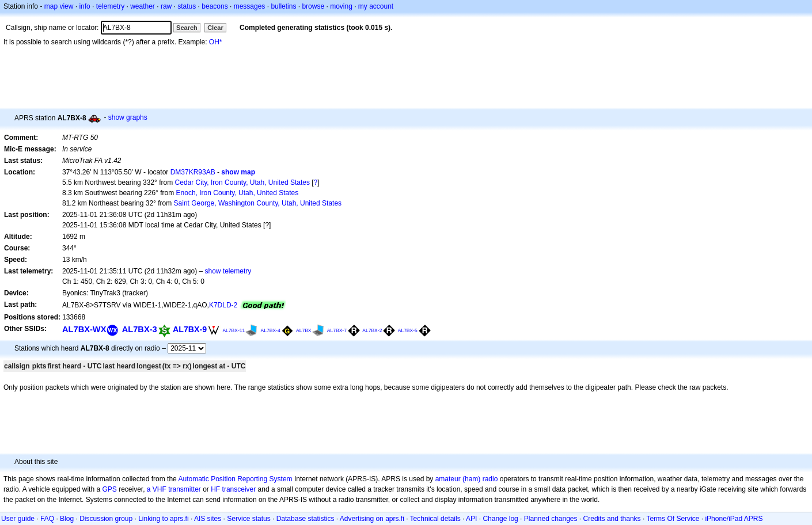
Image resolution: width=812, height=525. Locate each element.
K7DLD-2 (223, 305)
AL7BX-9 (190, 329)
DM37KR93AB (193, 172)
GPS (109, 489)
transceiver (239, 489)
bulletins (283, 6)
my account (376, 6)
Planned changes (551, 519)
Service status (248, 519)
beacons (215, 6)
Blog (67, 519)
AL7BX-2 (372, 330)
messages (250, 6)
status (187, 6)
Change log (500, 519)
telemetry (110, 6)
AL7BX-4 (271, 330)
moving (341, 6)
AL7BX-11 (234, 330)
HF (215, 489)
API (471, 519)
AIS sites (208, 519)
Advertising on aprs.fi (372, 519)
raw (166, 6)
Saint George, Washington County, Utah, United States (258, 203)
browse (313, 6)
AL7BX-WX (84, 329)
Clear (215, 28)
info (84, 6)
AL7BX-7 (337, 330)
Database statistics (306, 519)
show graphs (128, 117)
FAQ (47, 519)
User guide (18, 519)
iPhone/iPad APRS (734, 519)
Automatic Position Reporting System (235, 479)
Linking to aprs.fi (163, 519)
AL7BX (304, 330)
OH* (216, 42)
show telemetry (228, 271)
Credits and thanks (612, 519)
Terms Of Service (673, 519)
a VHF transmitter (174, 489)
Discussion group (106, 519)
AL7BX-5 (408, 330)
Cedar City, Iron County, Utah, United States (242, 182)
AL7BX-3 (140, 329)
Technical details (435, 519)
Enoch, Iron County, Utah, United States (238, 193)
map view (59, 6)
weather (143, 6)
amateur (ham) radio (467, 479)
